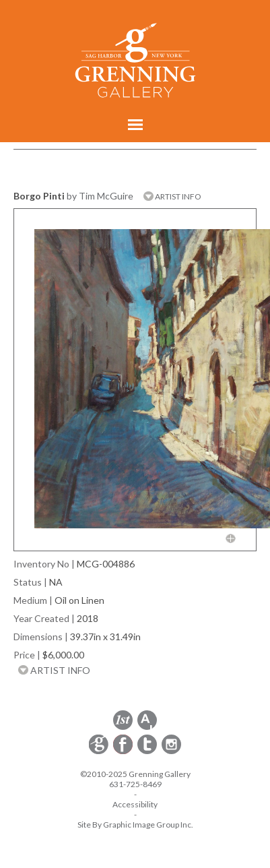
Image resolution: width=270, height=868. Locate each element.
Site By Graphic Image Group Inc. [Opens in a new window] (135, 825)
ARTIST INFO (172, 196)
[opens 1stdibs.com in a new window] (123, 727)
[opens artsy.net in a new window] (147, 727)
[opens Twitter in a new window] (148, 752)
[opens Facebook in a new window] (124, 752)
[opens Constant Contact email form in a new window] (100, 752)
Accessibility (135, 804)
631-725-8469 (135, 784)
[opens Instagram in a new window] (171, 752)
